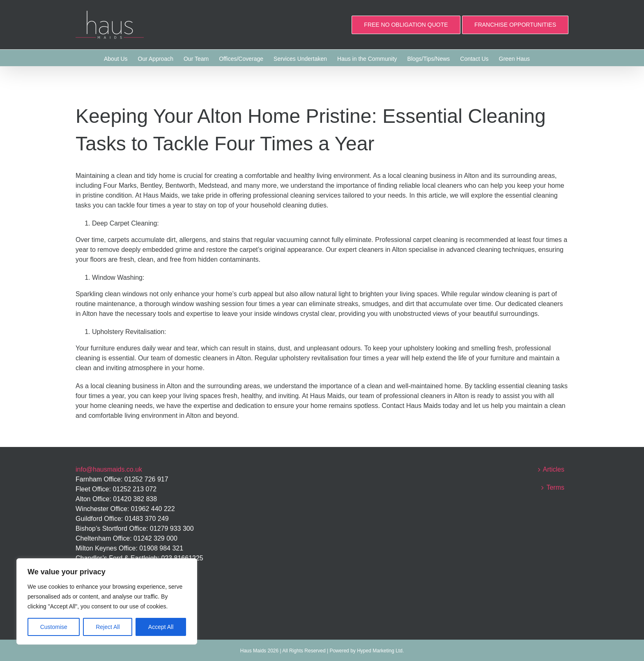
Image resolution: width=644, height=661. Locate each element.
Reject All (108, 627)
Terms (555, 487)
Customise (54, 627)
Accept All (161, 627)
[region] (107, 601)
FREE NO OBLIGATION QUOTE (406, 25)
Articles (554, 469)
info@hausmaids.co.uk (109, 469)
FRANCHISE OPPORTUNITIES (515, 25)
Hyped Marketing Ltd (380, 651)
